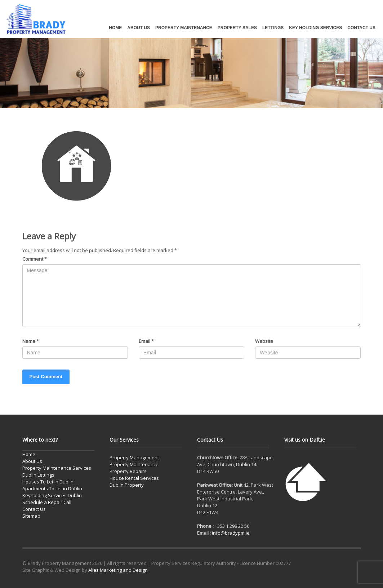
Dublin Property (127, 485)
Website (264, 341)
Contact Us (34, 509)
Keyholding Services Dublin (52, 495)
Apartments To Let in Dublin (52, 488)
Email (146, 341)
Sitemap (31, 516)
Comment (35, 259)
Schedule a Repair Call (47, 502)
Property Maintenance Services (57, 468)
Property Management (134, 457)
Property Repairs (128, 471)
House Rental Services (134, 478)
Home (29, 454)
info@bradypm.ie (231, 533)
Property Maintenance (134, 464)
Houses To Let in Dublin (48, 482)
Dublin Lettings (38, 475)
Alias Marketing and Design (118, 570)
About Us (32, 461)
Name (31, 341)
